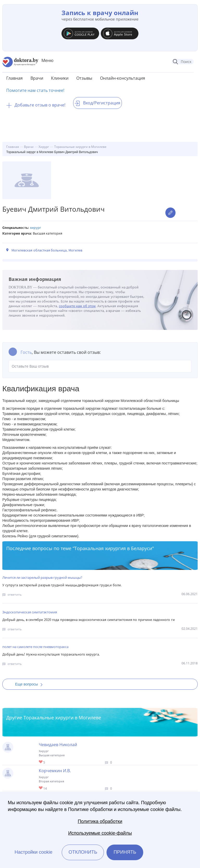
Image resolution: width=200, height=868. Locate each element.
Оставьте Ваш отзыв (100, 366)
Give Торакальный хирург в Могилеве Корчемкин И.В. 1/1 (41, 788)
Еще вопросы (30, 684)
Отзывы (84, 78)
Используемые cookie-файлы (100, 833)
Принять (125, 852)
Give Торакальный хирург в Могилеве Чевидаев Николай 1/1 (41, 762)
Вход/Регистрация (98, 103)
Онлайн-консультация (123, 78)
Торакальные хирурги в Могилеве (62, 718)
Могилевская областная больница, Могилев (47, 250)
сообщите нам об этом (77, 306)
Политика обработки (100, 821)
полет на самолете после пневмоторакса (35, 647)
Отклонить (83, 852)
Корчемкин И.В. (55, 771)
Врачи (37, 78)
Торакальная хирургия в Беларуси (113, 548)
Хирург (36, 228)
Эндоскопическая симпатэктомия (30, 612)
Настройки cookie (33, 852)
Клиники (60, 78)
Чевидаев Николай (58, 745)
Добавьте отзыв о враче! (36, 105)
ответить (15, 595)
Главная (14, 78)
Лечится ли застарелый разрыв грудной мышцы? (42, 577)
